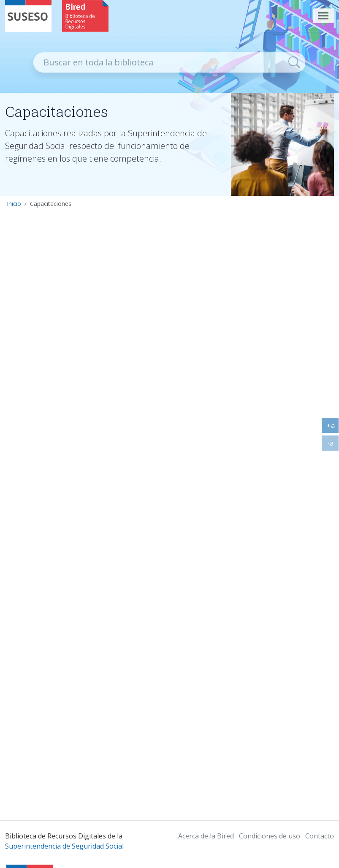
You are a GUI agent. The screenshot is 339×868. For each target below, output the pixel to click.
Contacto (320, 836)
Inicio (14, 204)
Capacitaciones (51, 204)
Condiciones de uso (270, 836)
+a (333, 427)
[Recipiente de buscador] (158, 62)
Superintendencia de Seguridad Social (64, 846)
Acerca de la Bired (206, 836)
